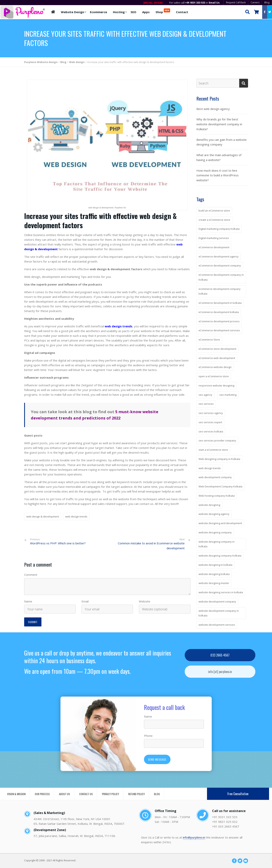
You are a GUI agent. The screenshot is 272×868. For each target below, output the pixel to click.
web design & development (43, 516)
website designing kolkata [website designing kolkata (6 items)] (214, 574)
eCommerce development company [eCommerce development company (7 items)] (220, 266)
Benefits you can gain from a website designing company (222, 142)
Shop (163, 11)
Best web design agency (213, 109)
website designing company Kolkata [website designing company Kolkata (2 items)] (220, 556)
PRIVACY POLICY (110, 794)
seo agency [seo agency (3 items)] (205, 395)
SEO (133, 12)
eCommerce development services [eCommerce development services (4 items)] (219, 330)
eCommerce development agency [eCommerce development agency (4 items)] (219, 256)
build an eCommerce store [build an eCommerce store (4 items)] (214, 211)
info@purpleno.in (194, 837)
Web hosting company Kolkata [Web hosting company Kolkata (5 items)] (217, 496)
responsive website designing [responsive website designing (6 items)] (216, 385)
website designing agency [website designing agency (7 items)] (214, 514)
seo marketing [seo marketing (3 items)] (228, 395)
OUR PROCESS (42, 794)
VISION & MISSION (16, 794)
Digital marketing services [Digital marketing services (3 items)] (214, 238)
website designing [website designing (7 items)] (209, 505)
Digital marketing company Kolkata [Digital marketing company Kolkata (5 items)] (219, 229)
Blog (267, 2)
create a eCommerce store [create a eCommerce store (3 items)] (214, 220)
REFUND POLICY (136, 794)
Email (85, 601)
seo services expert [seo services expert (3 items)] (210, 422)
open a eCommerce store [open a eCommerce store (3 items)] (214, 376)
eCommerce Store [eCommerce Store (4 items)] (209, 340)
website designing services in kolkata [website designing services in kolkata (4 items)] (221, 592)
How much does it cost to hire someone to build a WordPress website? (218, 175)
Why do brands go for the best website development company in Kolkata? (219, 124)
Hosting (119, 12)
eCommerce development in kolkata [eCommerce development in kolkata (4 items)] (220, 303)
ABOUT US (64, 794)
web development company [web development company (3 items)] (215, 477)
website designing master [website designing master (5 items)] (214, 583)
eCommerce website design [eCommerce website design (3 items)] (215, 367)
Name (28, 601)
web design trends (76, 516)
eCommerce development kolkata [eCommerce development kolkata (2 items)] (219, 312)
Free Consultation (238, 794)
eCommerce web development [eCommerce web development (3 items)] (217, 358)
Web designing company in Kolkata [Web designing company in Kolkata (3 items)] (219, 459)
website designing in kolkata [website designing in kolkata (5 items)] (215, 565)
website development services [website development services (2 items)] (217, 625)
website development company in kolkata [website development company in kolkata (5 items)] (219, 613)
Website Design (72, 12)
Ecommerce (98, 12)
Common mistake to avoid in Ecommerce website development (151, 546)
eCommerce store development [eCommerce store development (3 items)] (217, 349)
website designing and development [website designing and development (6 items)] (220, 523)
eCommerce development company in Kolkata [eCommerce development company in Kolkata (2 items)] (221, 277)
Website (145, 601)
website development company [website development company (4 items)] (217, 602)
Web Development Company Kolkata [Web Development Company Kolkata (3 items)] (220, 486)
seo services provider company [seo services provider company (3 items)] (217, 440)
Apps (146, 12)
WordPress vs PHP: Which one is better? (58, 542)
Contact (182, 12)
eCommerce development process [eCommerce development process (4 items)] (219, 321)
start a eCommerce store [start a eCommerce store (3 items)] (213, 450)
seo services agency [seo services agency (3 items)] (211, 413)
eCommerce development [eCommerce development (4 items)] (214, 247)
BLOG (157, 794)
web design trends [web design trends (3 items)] (210, 468)
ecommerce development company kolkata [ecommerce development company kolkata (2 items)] (220, 291)
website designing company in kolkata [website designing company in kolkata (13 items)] (217, 544)
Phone (148, 736)
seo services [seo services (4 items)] (206, 404)
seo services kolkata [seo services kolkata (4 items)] (211, 431)
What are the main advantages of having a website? (219, 157)
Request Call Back (236, 2)
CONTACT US (86, 794)
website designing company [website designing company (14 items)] (215, 532)
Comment (31, 575)
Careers (255, 2)
